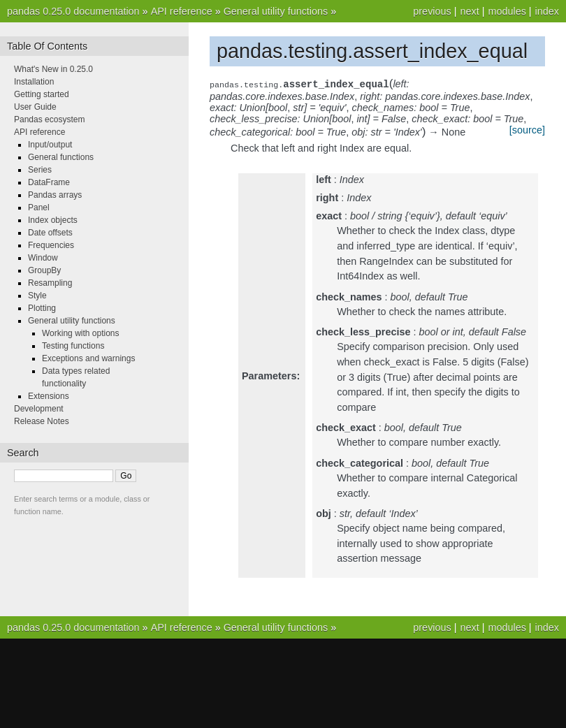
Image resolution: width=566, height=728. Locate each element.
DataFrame (49, 182)
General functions (61, 157)
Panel (39, 208)
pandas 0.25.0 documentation (73, 11)
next (469, 11)
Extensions (49, 396)
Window (43, 258)
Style (37, 296)
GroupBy (44, 270)
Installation (34, 82)
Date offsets (50, 233)
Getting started (42, 94)
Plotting (42, 308)
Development (39, 409)
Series (40, 170)
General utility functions (276, 11)
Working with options (81, 333)
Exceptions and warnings (88, 358)
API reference (182, 11)
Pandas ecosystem (49, 119)
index (547, 11)
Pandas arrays (55, 195)
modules (507, 11)
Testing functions (73, 346)
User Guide (35, 107)
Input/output (50, 145)
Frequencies (51, 245)
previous (432, 11)
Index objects (53, 220)
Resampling (50, 283)
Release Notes (42, 421)
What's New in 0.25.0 (53, 69)
